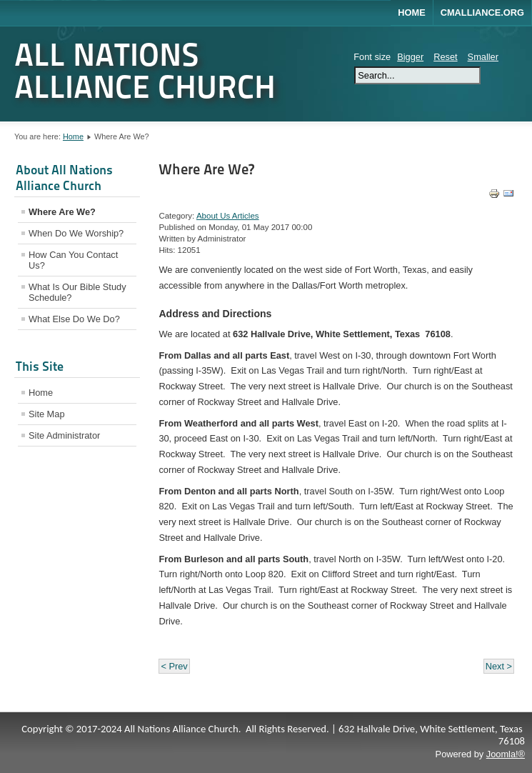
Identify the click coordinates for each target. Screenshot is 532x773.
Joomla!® (506, 754)
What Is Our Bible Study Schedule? (77, 292)
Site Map (47, 414)
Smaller (483, 57)
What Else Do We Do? (74, 319)
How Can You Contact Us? (73, 260)
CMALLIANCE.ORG (482, 13)
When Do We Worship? (76, 233)
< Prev (174, 666)
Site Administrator (64, 435)
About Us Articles (228, 216)
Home (411, 13)
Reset (445, 57)
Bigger (410, 57)
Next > (499, 666)
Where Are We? (62, 212)
